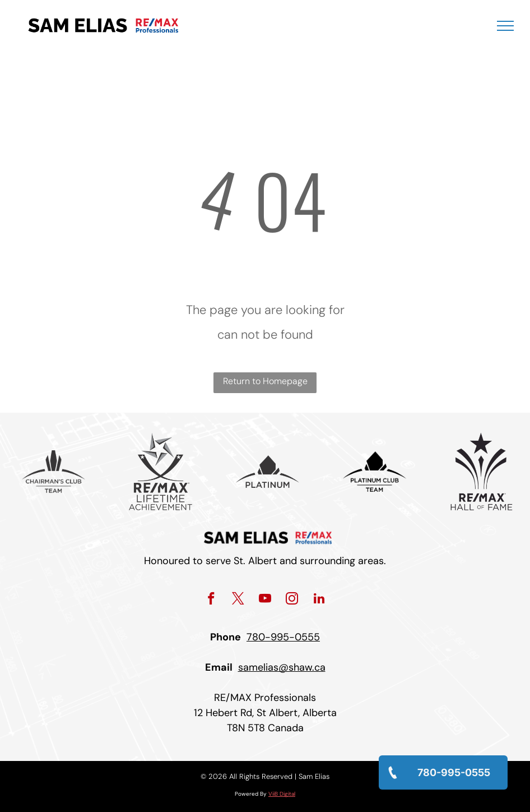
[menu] (505, 26)
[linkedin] (319, 600)
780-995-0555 (283, 637)
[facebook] (211, 600)
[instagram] (292, 600)
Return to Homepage (265, 381)
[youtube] (265, 600)
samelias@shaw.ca (282, 667)
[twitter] (238, 600)
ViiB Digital (282, 794)
